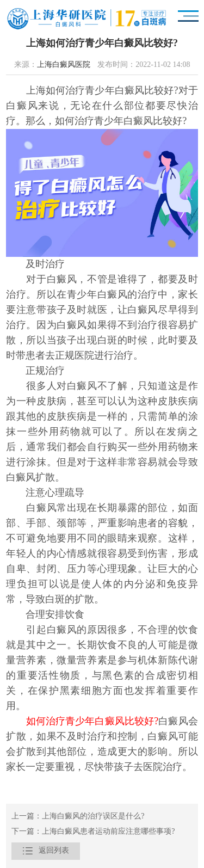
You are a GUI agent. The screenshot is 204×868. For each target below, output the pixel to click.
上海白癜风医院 (64, 65)
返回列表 (46, 851)
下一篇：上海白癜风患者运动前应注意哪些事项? (93, 832)
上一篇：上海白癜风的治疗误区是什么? (78, 817)
